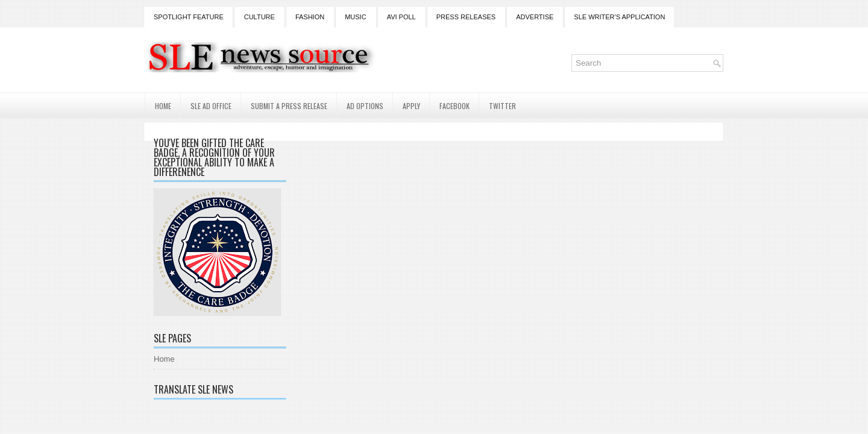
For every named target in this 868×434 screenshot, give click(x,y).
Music (355, 17)
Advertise (535, 17)
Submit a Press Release (289, 106)
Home (163, 106)
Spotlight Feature (189, 17)
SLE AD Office (211, 106)
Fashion (310, 17)
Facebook (454, 106)
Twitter (502, 106)
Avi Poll (401, 17)
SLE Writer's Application (619, 17)
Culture (259, 17)
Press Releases (466, 17)
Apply (411, 106)
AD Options (365, 106)
